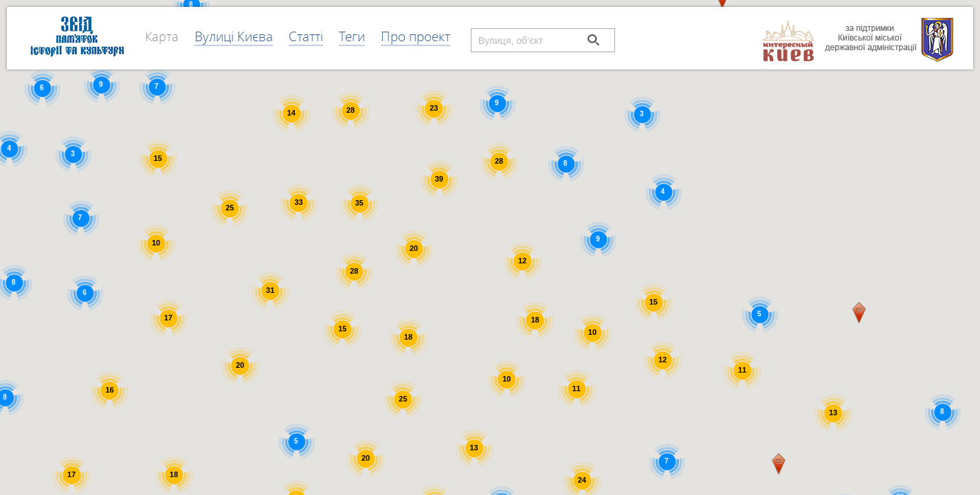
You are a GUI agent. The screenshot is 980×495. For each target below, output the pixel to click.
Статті (306, 36)
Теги (352, 36)
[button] (779, 463)
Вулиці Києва (234, 36)
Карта (162, 36)
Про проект (415, 36)
